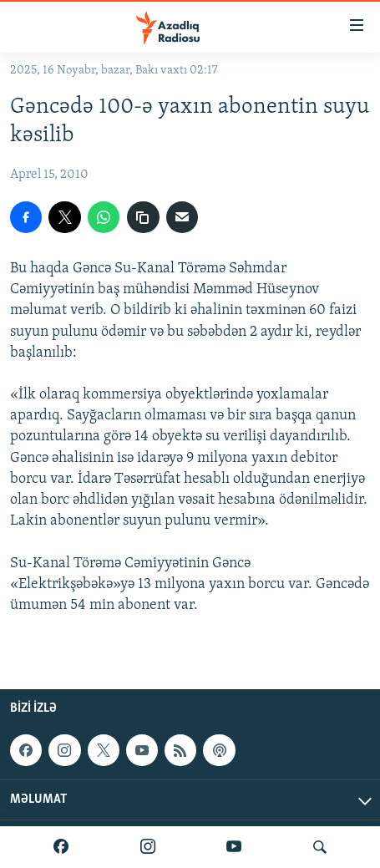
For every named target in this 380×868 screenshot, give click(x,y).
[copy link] (143, 217)
